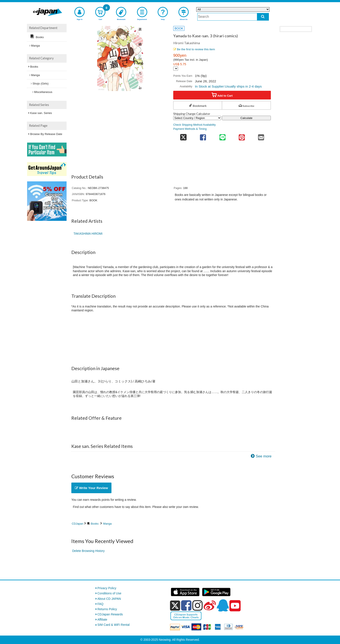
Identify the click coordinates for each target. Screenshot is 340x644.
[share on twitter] (183, 136)
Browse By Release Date (46, 134)
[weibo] (210, 605)
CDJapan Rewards (110, 614)
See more (264, 456)
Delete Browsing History (88, 551)
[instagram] (198, 605)
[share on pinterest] (242, 136)
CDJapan (78, 524)
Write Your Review (91, 488)
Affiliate (102, 620)
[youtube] (235, 606)
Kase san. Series (41, 113)
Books (95, 524)
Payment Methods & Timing (190, 129)
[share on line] (222, 136)
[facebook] (186, 605)
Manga (107, 524)
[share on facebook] (203, 136)
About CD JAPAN (109, 599)
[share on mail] (261, 136)
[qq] (223, 605)
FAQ (100, 604)
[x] (175, 606)
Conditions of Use (109, 593)
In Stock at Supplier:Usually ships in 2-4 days (228, 86)
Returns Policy (107, 609)
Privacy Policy (107, 588)
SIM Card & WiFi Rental (114, 625)
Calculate (247, 118)
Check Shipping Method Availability (195, 125)
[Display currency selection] (176, 69)
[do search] (263, 17)
